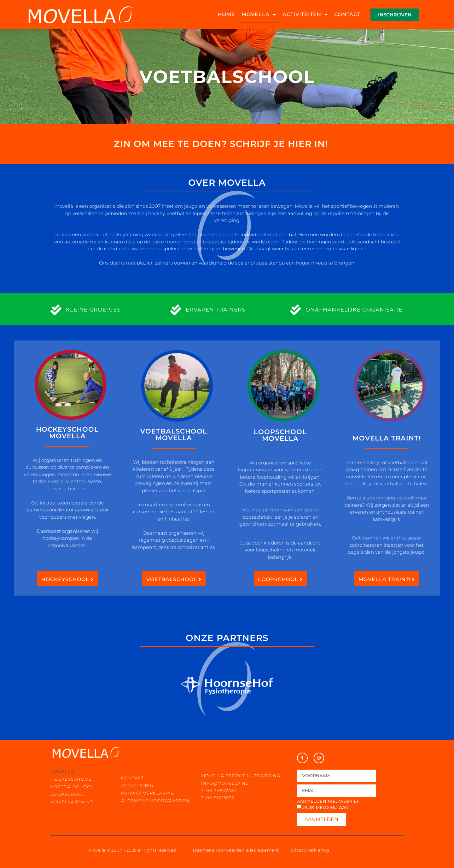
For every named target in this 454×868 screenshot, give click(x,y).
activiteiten (305, 15)
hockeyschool (71, 779)
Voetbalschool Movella (174, 434)
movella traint (72, 802)
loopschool (68, 794)
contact (347, 14)
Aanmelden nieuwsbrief (328, 801)
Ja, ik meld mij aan (326, 807)
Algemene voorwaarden (155, 801)
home (226, 14)
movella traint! (387, 438)
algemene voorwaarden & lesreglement (236, 850)
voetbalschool (72, 787)
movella (259, 15)
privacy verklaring (148, 793)
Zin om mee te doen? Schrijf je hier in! (221, 144)
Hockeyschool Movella (67, 433)
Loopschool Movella (280, 435)
